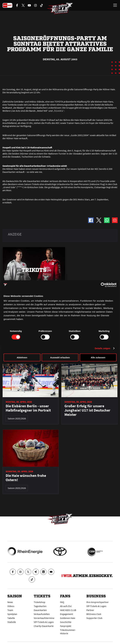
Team (10, 610)
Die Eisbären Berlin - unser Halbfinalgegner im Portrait (28, 408)
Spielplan (12, 614)
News (10, 602)
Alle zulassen (98, 357)
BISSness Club (94, 614)
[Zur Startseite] (60, 9)
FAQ (62, 602)
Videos (11, 606)
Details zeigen (102, 348)
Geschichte (66, 622)
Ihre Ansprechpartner (98, 602)
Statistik (12, 622)
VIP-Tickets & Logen (44, 622)
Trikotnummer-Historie (68, 632)
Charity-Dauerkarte (44, 626)
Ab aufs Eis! (66, 606)
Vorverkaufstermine (44, 618)
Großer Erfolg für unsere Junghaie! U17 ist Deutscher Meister (87, 410)
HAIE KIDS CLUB (68, 610)
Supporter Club (94, 618)
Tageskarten (40, 606)
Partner (90, 610)
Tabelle (11, 618)
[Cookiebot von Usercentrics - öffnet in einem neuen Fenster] (103, 285)
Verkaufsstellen (42, 614)
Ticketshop (40, 602)
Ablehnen (22, 357)
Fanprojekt (66, 626)
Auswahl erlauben (60, 357)
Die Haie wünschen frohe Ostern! (26, 478)
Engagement (66, 614)
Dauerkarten (40, 610)
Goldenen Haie (68, 618)
